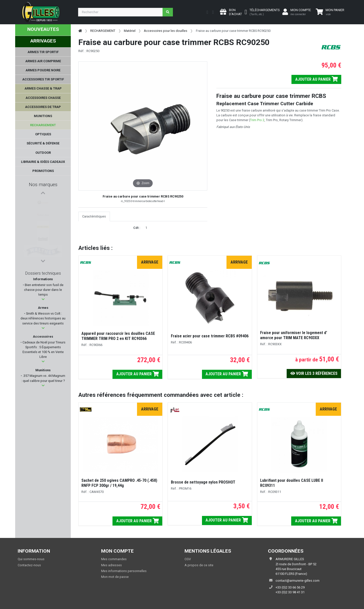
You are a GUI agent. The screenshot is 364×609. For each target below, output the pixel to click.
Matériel (130, 31)
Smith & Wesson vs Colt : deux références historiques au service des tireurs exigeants (43, 318)
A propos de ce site (199, 565)
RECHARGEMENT (103, 31)
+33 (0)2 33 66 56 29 (290, 587)
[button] (43, 299)
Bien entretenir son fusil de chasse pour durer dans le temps (44, 290)
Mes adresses (111, 565)
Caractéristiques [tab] (94, 216)
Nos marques (43, 184)
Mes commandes (114, 559)
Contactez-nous (29, 565)
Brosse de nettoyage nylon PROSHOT (203, 482)
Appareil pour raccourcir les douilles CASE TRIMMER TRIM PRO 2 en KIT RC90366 (118, 336)
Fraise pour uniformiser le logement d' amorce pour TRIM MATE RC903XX (294, 335)
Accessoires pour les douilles (166, 31)
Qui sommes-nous (31, 559)
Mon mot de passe (115, 577)
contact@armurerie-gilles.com (298, 581)
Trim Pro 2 (257, 120)
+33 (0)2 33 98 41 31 (290, 592)
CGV (188, 559)
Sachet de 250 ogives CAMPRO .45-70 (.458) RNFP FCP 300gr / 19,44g (119, 483)
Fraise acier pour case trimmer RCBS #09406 (210, 336)
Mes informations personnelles (124, 571)
